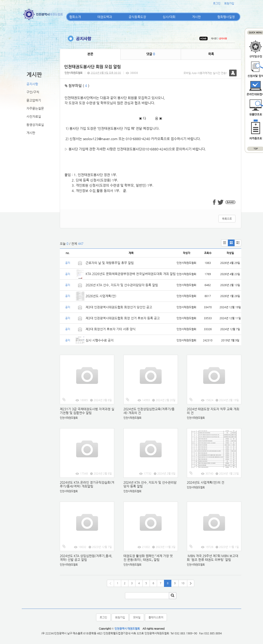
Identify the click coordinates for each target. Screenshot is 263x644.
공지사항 (32, 84)
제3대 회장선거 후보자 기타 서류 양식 (111, 329)
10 (183, 583)
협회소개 (75, 17)
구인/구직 (33, 92)
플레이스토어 (156, 617)
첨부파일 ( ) (77, 86)
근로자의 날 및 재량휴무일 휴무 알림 (110, 263)
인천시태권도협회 (73, 73)
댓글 (151, 54)
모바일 (137, 617)
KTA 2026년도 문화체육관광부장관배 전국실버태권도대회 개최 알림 (131, 274)
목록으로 (227, 219)
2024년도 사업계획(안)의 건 (206, 482)
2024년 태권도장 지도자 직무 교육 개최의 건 (213, 411)
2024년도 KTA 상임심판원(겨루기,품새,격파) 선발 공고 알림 (86, 558)
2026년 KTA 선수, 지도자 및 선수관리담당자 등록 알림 (122, 285)
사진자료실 (34, 116)
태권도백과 (105, 17)
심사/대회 (169, 17)
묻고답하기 (34, 100)
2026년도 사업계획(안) (101, 296)
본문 (90, 54)
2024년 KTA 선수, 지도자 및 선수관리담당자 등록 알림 (150, 484)
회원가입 (229, 3)
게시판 (196, 17)
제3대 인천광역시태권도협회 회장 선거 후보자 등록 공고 (123, 318)
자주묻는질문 (35, 108)
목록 (211, 54)
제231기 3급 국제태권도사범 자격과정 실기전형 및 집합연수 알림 (87, 411)
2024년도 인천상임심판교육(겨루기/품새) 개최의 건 (149, 411)
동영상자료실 (35, 125)
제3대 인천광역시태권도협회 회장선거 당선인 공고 (119, 307)
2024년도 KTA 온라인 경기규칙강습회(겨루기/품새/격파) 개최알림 (87, 484)
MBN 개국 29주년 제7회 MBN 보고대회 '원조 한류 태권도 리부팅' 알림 (212, 558)
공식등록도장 (137, 17)
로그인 (217, 3)
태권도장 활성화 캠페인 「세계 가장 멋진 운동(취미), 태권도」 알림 (148, 558)
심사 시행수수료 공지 (100, 340)
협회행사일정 (226, 17)
